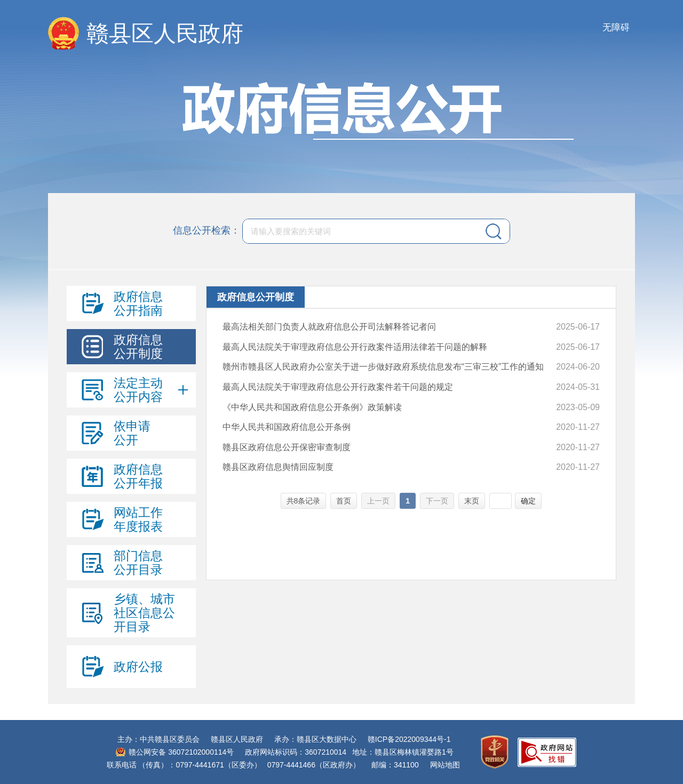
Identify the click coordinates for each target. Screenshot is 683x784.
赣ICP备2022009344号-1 (409, 739)
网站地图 (445, 765)
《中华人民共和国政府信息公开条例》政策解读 (312, 407)
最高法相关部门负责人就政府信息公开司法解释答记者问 (329, 327)
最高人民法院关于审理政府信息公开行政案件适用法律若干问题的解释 (355, 347)
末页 (472, 501)
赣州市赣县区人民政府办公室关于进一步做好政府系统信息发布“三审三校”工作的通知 (383, 367)
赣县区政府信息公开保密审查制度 (287, 447)
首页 (344, 501)
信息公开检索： (207, 230)
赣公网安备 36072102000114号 (181, 752)
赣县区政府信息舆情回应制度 (278, 467)
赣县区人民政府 (165, 33)
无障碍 (616, 27)
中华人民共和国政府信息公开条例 (287, 427)
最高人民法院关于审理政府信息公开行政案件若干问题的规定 (338, 387)
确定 (528, 501)
